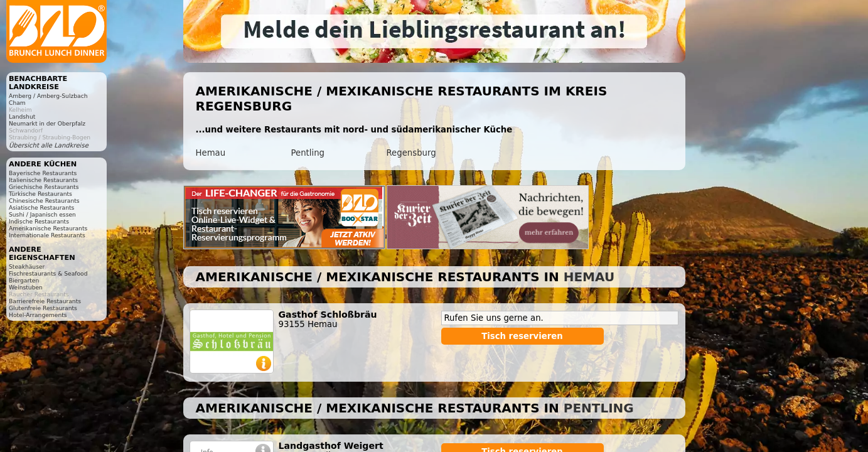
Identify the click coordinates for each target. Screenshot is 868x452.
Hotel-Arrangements (38, 315)
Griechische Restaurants (44, 187)
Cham (17, 103)
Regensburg (411, 153)
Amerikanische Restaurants (48, 228)
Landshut (22, 116)
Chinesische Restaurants (44, 201)
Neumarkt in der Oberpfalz (47, 123)
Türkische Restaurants (40, 194)
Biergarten (24, 280)
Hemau (211, 153)
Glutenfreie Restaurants (43, 308)
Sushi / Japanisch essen (42, 214)
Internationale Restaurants (47, 235)
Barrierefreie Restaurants (45, 301)
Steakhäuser (27, 266)
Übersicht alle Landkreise (49, 145)
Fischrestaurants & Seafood (48, 273)
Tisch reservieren (522, 336)
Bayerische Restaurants (43, 173)
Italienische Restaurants (43, 180)
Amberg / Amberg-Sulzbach (48, 96)
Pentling (308, 153)
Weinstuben (26, 287)
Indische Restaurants (39, 221)
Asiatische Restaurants (41, 207)
